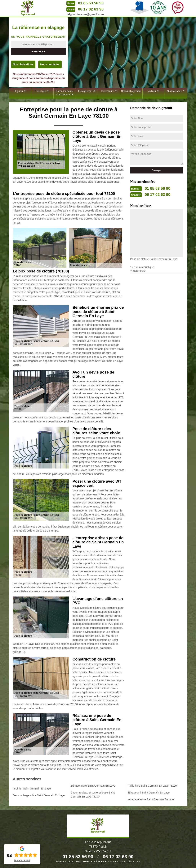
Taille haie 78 (42, 91)
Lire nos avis (22, 861)
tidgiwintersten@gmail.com (85, 14)
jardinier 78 (153, 91)
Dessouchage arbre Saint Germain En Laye (39, 795)
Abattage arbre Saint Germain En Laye (151, 799)
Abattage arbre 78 (176, 91)
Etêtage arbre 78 (87, 91)
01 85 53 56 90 (91, 3)
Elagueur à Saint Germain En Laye (149, 793)
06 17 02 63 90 (91, 9)
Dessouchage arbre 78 (131, 93)
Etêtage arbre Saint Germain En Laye (93, 786)
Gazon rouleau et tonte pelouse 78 (65, 93)
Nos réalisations (23, 64)
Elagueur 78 (20, 91)
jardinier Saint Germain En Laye (32, 789)
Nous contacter (50, 64)
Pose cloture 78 (109, 91)
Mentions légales (125, 862)
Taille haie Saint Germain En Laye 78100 (153, 786)
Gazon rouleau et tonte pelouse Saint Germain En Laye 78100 (93, 795)
